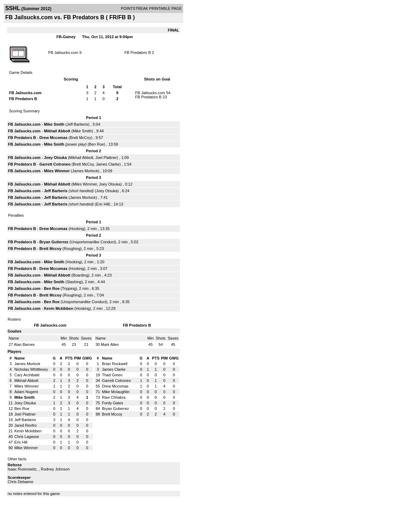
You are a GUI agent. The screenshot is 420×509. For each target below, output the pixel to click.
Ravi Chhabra (114, 397)
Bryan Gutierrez (54, 242)
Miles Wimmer (57, 171)
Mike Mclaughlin (116, 392)
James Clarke (108, 164)
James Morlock (85, 171)
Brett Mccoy (51, 249)
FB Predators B (137, 53)
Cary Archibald (27, 375)
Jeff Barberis (77, 124)
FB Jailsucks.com (63, 53)
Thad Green (112, 375)
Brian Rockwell (115, 364)
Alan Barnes (24, 344)
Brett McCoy (80, 138)
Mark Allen (110, 344)
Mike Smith (54, 124)
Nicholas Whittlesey (31, 369)
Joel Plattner (106, 158)
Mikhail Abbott (57, 131)
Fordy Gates (113, 403)
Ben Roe (97, 144)
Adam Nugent (26, 392)
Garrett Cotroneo (55, 164)
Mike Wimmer (26, 448)
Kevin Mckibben (58, 308)
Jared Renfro (26, 425)
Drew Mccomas (54, 138)
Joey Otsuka (55, 158)
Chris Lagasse (27, 437)
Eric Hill (102, 204)
